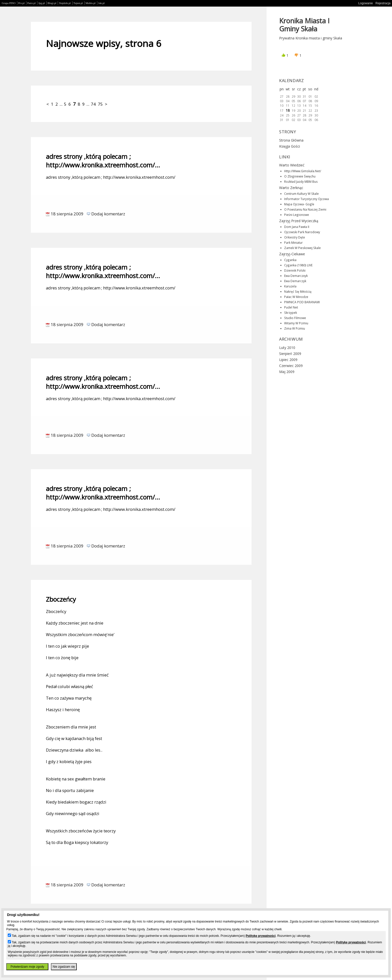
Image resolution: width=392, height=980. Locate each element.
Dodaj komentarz (108, 214)
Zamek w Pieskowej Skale (302, 248)
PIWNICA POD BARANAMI (302, 302)
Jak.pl (102, 3)
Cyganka (290, 260)
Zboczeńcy (61, 599)
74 (93, 104)
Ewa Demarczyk (295, 281)
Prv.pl (21, 3)
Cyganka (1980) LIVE (298, 265)
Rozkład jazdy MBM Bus (301, 181)
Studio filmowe (295, 318)
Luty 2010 (287, 348)
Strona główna (291, 140)
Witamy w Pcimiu (296, 323)
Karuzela (290, 286)
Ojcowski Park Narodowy (302, 232)
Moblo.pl (91, 3)
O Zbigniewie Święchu (300, 176)
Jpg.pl (42, 3)
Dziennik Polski (295, 270)
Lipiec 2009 (288, 360)
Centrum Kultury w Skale (301, 194)
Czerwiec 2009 (291, 366)
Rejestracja (383, 3)
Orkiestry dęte (295, 237)
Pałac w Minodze (296, 297)
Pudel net (291, 307)
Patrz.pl (31, 3)
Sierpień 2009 (290, 354)
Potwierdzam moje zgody (27, 967)
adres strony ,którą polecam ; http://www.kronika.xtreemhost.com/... (103, 161)
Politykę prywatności (260, 936)
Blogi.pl (52, 3)
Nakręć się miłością (298, 291)
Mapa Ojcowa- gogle (299, 204)
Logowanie (366, 3)
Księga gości (290, 146)
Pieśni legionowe (297, 215)
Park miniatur (293, 242)
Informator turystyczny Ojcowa (306, 199)
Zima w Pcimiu (295, 328)
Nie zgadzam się (64, 967)
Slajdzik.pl (65, 3)
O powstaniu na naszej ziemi (305, 209)
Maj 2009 (287, 372)
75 (100, 104)
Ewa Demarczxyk (296, 276)
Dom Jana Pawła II (297, 227)
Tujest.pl (78, 3)
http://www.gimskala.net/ (303, 171)
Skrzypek (291, 313)
